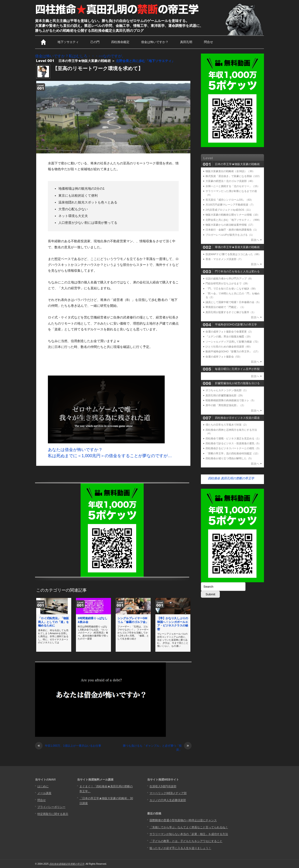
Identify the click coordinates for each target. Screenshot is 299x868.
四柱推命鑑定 (120, 42)
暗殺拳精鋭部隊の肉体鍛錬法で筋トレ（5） (231, 400)
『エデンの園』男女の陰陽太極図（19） (229, 336)
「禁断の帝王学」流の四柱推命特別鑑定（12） (233, 453)
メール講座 (44, 793)
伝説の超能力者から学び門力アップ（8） (229, 278)
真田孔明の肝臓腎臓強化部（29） (225, 395)
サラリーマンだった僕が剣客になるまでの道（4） (231, 193)
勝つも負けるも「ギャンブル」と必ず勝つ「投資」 (157, 748)
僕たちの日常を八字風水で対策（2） (227, 425)
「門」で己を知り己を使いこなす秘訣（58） (231, 289)
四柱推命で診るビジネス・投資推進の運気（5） (233, 443)
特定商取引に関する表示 (53, 814)
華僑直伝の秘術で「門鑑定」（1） (226, 307)
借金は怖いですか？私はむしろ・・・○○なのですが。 (80, 56)
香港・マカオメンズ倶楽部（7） (224, 259)
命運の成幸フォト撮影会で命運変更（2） (229, 332)
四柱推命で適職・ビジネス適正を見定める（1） (233, 438)
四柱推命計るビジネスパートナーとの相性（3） (233, 448)
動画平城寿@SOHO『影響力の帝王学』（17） (233, 351)
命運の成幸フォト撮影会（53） (224, 357)
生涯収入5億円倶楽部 (163, 786)
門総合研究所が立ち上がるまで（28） (228, 283)
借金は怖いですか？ (155, 42)
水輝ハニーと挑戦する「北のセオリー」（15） (233, 186)
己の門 (95, 42)
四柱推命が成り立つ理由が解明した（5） (229, 458)
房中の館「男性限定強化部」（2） (226, 405)
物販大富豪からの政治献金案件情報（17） (230, 225)
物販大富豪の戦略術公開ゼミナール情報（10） (233, 215)
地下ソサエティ (68, 42)
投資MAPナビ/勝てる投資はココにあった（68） (233, 254)
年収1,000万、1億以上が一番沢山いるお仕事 (68, 746)
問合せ (208, 42)
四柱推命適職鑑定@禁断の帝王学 (67, 864)
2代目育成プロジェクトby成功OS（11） (229, 210)
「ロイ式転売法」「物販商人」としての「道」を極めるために (53, 622)
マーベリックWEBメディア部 (168, 793)
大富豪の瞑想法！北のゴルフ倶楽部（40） (230, 181)
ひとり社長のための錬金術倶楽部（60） (229, 347)
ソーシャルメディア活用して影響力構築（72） (233, 342)
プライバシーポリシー (51, 807)
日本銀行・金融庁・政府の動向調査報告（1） (232, 230)
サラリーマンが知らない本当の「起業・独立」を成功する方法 (189, 834)
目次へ (255, 240)
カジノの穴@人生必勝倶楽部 (168, 800)
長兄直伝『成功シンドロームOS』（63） (229, 200)
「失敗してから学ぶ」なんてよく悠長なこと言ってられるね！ (189, 827)
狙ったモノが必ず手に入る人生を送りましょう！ (180, 848)
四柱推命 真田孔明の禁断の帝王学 (231, 478)
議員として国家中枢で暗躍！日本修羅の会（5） (233, 302)
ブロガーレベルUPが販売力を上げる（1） (230, 235)
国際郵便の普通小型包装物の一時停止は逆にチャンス (183, 820)
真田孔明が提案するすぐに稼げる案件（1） (231, 312)
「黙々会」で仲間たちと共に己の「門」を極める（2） (233, 295)
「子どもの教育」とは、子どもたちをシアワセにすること (186, 841)
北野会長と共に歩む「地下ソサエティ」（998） (233, 220)
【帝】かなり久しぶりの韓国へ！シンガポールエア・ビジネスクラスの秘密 (173, 624)
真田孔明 (186, 42)
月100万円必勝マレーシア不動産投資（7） (230, 205)
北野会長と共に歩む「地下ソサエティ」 (145, 61)
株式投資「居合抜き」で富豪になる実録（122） (233, 176)
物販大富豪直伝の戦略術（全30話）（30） (230, 171)
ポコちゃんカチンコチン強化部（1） (227, 390)
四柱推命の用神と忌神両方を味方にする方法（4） (231, 432)
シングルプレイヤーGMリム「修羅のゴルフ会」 (133, 620)
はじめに (43, 786)
